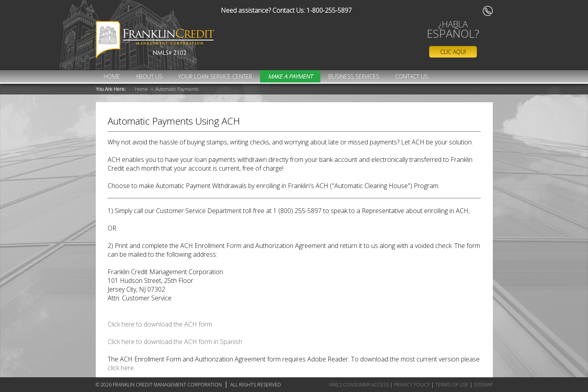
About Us (149, 76)
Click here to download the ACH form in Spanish (175, 342)
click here (121, 368)
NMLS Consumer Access (359, 385)
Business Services (354, 76)
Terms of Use (452, 385)
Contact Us (412, 76)
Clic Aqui (453, 52)
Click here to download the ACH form (160, 324)
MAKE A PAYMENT (290, 76)
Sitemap (483, 385)
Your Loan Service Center (215, 76)
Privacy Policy (412, 385)
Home (112, 76)
